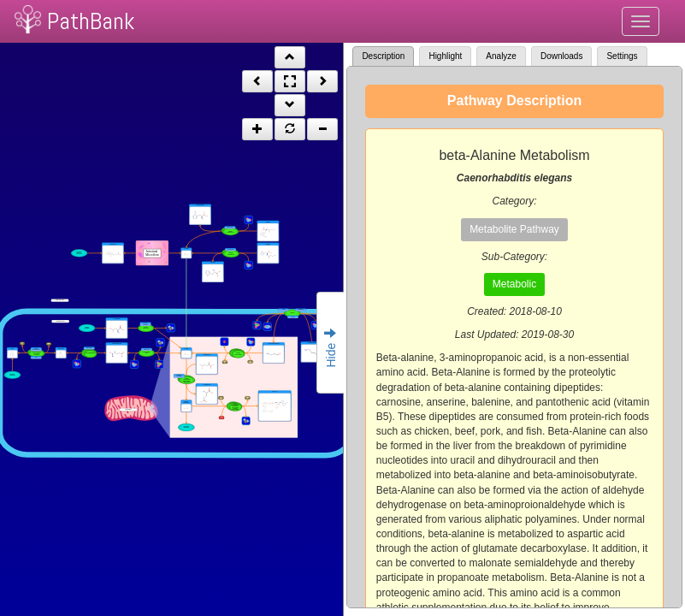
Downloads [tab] (561, 56)
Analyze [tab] (501, 56)
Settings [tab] (622, 56)
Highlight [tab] (445, 56)
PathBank (91, 21)
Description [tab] (383, 56)
